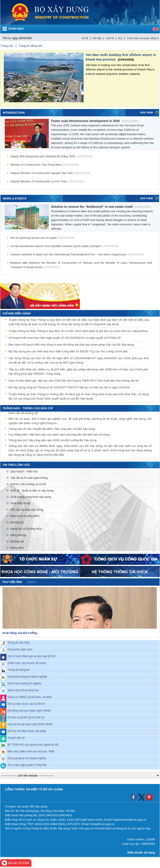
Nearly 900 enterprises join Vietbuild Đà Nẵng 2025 (52, 156)
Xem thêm (146, 113)
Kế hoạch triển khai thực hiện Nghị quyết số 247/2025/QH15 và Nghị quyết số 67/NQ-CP (65, 338)
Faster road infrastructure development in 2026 (94, 121)
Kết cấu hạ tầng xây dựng (27, 510)
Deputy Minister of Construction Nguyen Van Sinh (50, 173)
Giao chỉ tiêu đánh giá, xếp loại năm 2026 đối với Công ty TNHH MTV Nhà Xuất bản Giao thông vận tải (74, 381)
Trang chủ (7, 46)
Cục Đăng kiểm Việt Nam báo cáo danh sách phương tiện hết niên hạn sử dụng (59, 435)
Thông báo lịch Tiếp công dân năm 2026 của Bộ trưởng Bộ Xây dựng (52, 441)
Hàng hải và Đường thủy (26, 529)
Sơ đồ (85, 38)
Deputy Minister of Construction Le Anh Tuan (48, 181)
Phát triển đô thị (20, 503)
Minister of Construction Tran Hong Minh (45, 165)
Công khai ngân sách (20, 649)
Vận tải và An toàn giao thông (29, 478)
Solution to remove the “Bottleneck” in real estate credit (101, 207)
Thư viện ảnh (12, 582)
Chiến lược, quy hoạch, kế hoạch (27, 663)
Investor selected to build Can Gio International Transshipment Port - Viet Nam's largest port (77, 254)
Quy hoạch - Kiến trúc (24, 471)
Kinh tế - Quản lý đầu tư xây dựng (32, 490)
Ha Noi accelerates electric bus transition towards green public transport (65, 246)
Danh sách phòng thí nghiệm (24, 683)
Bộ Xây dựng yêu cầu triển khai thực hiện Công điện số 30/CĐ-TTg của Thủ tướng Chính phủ (68, 351)
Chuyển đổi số (16, 738)
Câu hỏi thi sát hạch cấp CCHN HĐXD (30, 724)
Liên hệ (110, 38)
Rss (120, 38)
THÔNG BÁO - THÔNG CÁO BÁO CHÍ (28, 408)
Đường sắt (17, 541)
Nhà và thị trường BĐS (25, 516)
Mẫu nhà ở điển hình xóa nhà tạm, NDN (31, 751)
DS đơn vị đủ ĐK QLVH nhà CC (26, 717)
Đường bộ (17, 522)
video (31, 582)
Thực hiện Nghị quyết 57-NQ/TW (27, 765)
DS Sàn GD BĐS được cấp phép (27, 731)
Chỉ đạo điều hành (16, 313)
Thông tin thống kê (18, 670)
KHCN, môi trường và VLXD (28, 484)
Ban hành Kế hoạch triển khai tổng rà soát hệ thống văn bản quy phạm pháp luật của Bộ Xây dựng (71, 345)
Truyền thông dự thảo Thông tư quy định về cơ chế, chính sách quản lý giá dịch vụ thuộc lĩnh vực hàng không (78, 331)
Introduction (14, 113)
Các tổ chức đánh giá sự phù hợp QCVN (31, 656)
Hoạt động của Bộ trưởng (20, 633)
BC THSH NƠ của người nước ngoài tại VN (33, 745)
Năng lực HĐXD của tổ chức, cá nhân (30, 697)
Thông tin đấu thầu (19, 643)
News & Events (14, 198)
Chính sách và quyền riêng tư (143, 38)
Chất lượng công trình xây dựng (31, 497)
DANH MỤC (16, 29)
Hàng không (18, 535)
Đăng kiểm (17, 548)
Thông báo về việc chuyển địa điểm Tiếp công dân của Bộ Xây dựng (52, 430)
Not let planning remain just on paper (42, 238)
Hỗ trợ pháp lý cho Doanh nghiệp (27, 758)
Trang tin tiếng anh (31, 46)
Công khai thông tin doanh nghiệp (27, 677)
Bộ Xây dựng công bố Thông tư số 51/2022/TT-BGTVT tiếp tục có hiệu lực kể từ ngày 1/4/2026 (69, 387)
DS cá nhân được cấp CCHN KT (26, 704)
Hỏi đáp (97, 38)
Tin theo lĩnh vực (16, 465)
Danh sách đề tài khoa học (23, 690)
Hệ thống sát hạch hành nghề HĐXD (29, 711)
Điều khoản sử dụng (141, 853)
